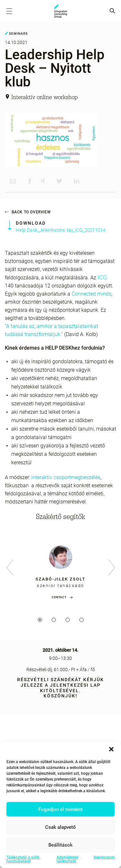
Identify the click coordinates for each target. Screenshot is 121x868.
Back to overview (28, 212)
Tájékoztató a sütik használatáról (23, 859)
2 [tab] (54, 620)
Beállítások (60, 845)
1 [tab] (40, 620)
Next (111, 568)
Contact (59, 597)
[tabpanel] (60, 571)
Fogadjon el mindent (60, 809)
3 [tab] (68, 620)
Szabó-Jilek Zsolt (60, 579)
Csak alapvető (60, 827)
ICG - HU (61, 11)
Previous (10, 568)
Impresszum (104, 857)
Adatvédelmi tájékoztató (67, 859)
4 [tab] (81, 620)
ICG (102, 277)
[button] (111, 749)
